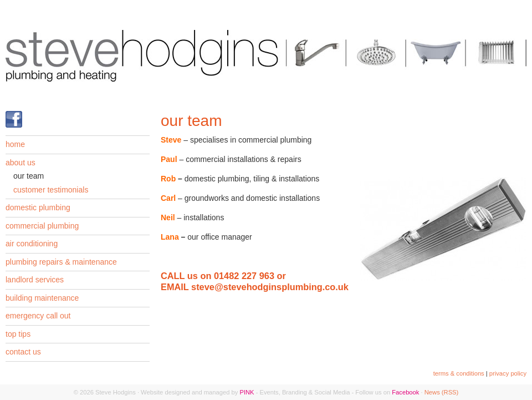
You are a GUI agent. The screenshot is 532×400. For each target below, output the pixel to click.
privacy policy (508, 373)
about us (21, 163)
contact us (23, 352)
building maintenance (42, 298)
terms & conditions (459, 373)
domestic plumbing (38, 207)
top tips (18, 334)
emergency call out (38, 316)
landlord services (35, 280)
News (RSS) (442, 392)
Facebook (405, 392)
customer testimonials (51, 190)
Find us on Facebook (14, 119)
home (15, 144)
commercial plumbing (42, 226)
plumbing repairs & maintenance (61, 262)
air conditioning (32, 244)
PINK (247, 392)
